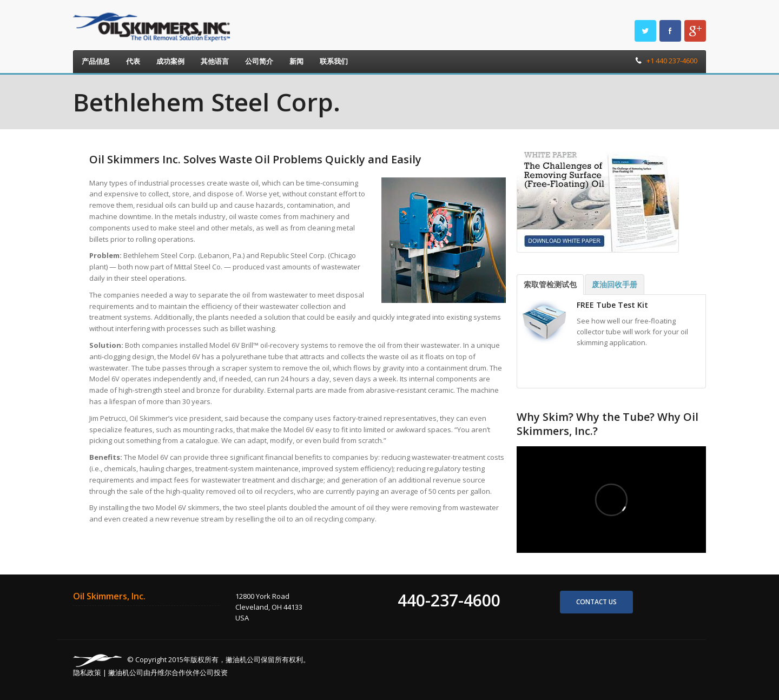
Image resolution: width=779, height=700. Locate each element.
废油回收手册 (615, 284)
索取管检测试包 (550, 284)
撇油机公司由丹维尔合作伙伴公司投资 (168, 672)
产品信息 (96, 61)
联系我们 (334, 61)
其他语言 (215, 61)
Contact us (596, 602)
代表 (133, 61)
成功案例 (170, 61)
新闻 (296, 61)
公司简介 (259, 61)
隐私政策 (87, 672)
